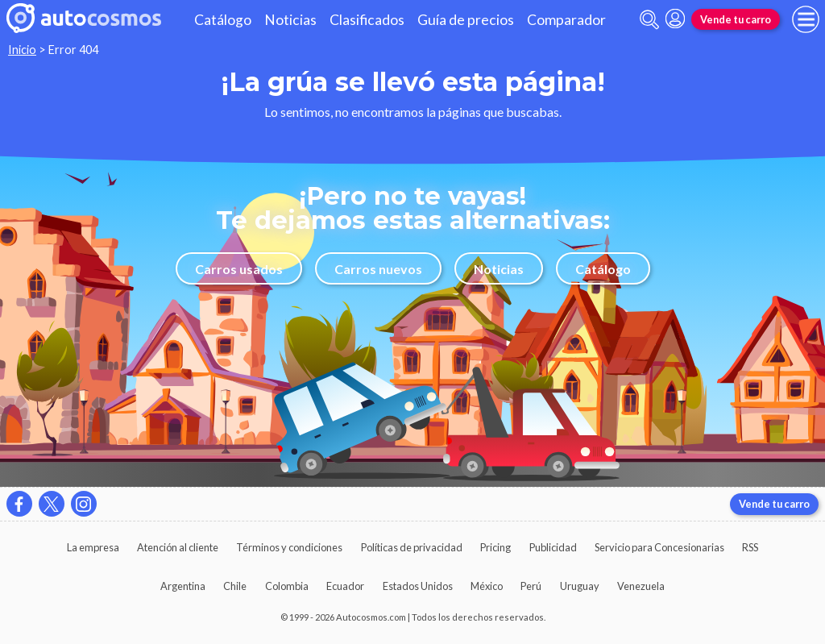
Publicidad (553, 547)
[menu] (806, 19)
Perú (531, 586)
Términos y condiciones (289, 547)
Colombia (287, 586)
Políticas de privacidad (412, 547)
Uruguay (580, 586)
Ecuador (345, 586)
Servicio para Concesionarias (659, 547)
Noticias (290, 20)
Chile (235, 586)
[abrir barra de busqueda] (649, 20)
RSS (750, 547)
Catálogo (223, 20)
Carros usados (239, 269)
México (487, 586)
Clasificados (367, 20)
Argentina (183, 586)
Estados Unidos (418, 586)
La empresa (93, 547)
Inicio (22, 50)
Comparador (566, 20)
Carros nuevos (378, 269)
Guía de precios (466, 20)
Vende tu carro (736, 19)
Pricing (495, 547)
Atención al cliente (178, 547)
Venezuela (641, 586)
